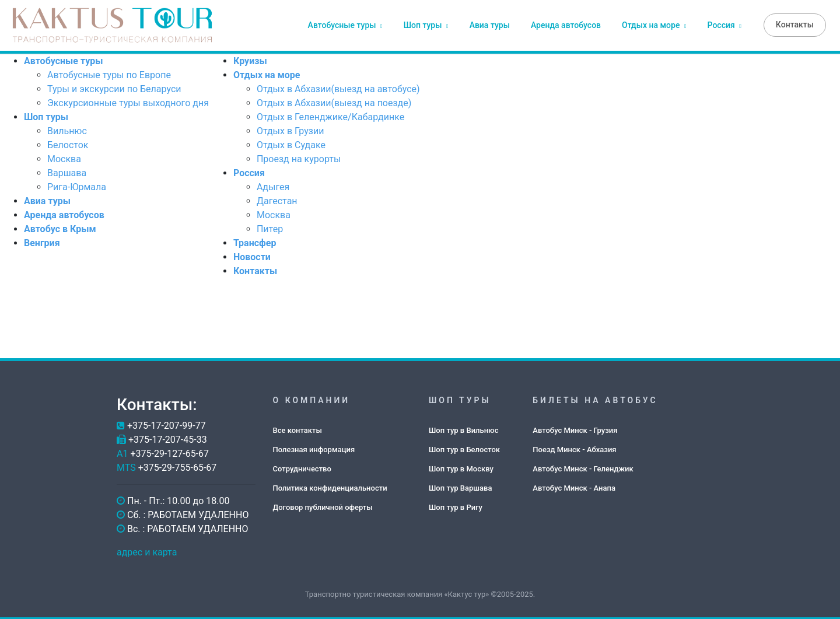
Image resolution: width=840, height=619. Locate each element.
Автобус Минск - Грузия (575, 429)
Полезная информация (314, 448)
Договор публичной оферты (323, 506)
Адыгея (273, 186)
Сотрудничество (302, 467)
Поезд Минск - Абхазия (574, 448)
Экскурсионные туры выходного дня (128, 102)
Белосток (68, 144)
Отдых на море (654, 25)
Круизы (250, 60)
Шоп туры (426, 25)
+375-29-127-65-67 (169, 452)
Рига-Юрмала (77, 186)
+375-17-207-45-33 (168, 438)
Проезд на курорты (299, 158)
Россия (724, 25)
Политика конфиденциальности (330, 486)
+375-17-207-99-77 (167, 424)
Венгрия (42, 242)
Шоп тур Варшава (460, 486)
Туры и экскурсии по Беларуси (114, 88)
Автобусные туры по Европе (109, 74)
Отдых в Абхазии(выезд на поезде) (334, 102)
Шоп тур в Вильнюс (463, 429)
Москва (64, 158)
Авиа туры (490, 25)
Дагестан (277, 200)
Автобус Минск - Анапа (574, 486)
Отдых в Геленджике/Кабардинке (330, 116)
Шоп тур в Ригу (456, 506)
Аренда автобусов (566, 25)
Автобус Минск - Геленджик (583, 467)
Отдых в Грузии (290, 130)
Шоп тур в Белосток (464, 448)
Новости (252, 256)
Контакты (795, 24)
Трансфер (255, 242)
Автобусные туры (345, 25)
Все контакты (297, 429)
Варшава (67, 172)
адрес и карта (147, 551)
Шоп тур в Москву (461, 467)
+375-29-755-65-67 (178, 466)
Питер (270, 228)
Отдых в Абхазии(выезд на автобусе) (338, 88)
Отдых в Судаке (291, 144)
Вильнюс (67, 130)
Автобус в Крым (60, 228)
